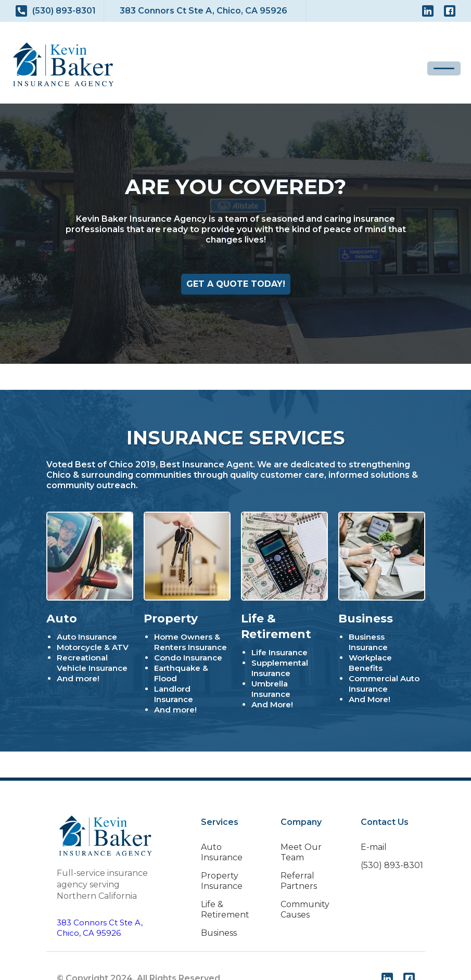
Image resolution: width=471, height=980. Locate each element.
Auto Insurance (222, 852)
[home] (63, 65)
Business (219, 933)
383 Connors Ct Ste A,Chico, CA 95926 (100, 928)
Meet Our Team (301, 852)
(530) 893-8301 (392, 865)
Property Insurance (222, 881)
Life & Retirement (225, 909)
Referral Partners (299, 881)
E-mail (374, 847)
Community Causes (305, 909)
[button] (444, 68)
